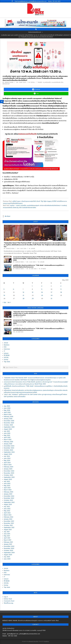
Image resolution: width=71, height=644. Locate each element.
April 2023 (7, 488)
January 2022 (8, 519)
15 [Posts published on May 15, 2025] (33, 292)
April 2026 (7, 412)
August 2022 (8, 504)
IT (4, 351)
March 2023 (8, 490)
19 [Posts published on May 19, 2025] (4, 295)
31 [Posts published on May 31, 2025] (51, 299)
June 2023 (7, 484)
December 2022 (9, 496)
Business (7, 345)
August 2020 (8, 555)
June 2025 (7, 433)
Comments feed (9, 601)
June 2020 (7, 559)
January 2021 (8, 544)
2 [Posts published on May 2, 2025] (42, 286)
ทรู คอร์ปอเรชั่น (47, 82)
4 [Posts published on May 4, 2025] (61, 286)
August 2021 (8, 530)
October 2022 (8, 500)
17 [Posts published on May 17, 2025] (51, 292)
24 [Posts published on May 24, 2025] (52, 295)
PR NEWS (43, 269)
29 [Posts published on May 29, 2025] (33, 299)
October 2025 (8, 425)
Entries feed (8, 599)
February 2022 (8, 517)
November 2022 (9, 498)
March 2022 (8, 515)
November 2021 (9, 523)
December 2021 (9, 521)
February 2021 (8, 542)
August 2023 (8, 479)
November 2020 (9, 548)
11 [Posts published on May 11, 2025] (61, 289)
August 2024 (8, 454)
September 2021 (9, 527)
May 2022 (7, 511)
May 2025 (7, 435)
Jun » (9, 302)
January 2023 (8, 494)
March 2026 (8, 414)
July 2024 (7, 456)
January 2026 (8, 419)
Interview (7, 349)
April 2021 (7, 538)
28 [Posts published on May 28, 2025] (23, 299)
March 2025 (8, 440)
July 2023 (7, 481)
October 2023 (8, 475)
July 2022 (7, 507)
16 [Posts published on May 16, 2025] (42, 292)
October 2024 (8, 450)
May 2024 (7, 461)
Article (6, 343)
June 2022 (7, 509)
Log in (6, 597)
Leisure (33, 249)
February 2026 (8, 417)
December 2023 (9, 471)
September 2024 (9, 452)
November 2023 (9, 473)
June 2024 (7, 458)
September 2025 (9, 427)
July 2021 (7, 532)
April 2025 (7, 437)
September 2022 (9, 502)
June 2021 (7, 534)
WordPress (46, 641)
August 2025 (8, 429)
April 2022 (7, 513)
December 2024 (9, 446)
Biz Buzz (7, 216)
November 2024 (9, 448)
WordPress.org (8, 603)
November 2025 (9, 423)
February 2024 (8, 467)
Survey (6, 360)
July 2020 (7, 557)
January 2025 (8, 444)
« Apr (4, 302)
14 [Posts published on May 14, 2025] (23, 292)
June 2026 (7, 408)
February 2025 (8, 442)
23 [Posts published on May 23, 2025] (42, 295)
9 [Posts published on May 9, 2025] (42, 289)
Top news (7, 362)
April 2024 (7, 463)
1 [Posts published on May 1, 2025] (32, 286)
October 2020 (8, 550)
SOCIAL (33, 82)
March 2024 (8, 465)
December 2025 (9, 421)
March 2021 (7, 540)
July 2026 (7, 406)
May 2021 (7, 536)
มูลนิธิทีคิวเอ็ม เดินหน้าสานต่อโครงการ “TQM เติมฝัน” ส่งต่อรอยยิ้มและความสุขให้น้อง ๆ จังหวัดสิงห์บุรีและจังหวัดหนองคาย (39, 266)
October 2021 (8, 525)
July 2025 (7, 431)
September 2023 (9, 477)
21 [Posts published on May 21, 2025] (23, 295)
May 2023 (7, 486)
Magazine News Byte (34, 641)
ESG (5, 347)
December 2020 (9, 546)
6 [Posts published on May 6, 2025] (14, 289)
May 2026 (7, 410)
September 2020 (9, 553)
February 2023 (8, 492)
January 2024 (8, 469)
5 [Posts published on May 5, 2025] (4, 289)
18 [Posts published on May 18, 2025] (61, 292)
